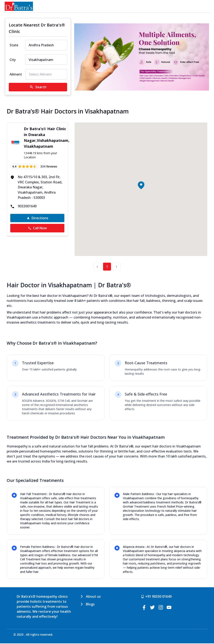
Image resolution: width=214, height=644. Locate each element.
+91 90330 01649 (158, 597)
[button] (141, 185)
